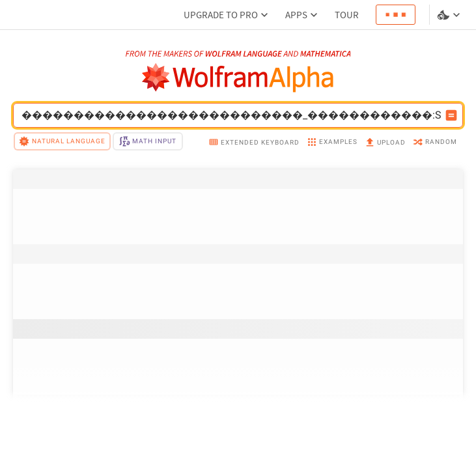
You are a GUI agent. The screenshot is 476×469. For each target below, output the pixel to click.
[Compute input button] (451, 115)
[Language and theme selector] (450, 15)
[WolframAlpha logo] (238, 78)
